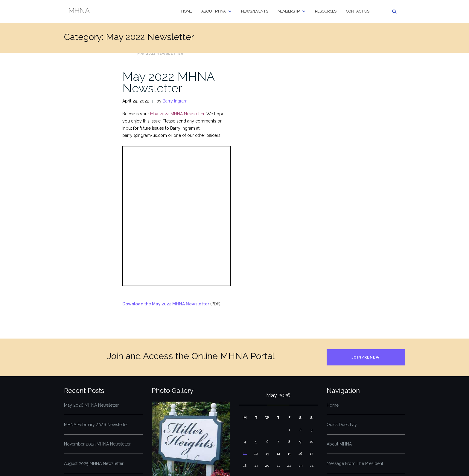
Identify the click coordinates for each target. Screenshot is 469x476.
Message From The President (355, 463)
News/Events (255, 11)
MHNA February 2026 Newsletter (96, 425)
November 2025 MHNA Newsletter (97, 444)
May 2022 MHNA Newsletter (168, 82)
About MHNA (213, 11)
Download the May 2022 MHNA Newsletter (166, 304)
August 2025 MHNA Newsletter (94, 463)
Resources (326, 11)
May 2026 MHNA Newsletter (91, 405)
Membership (288, 11)
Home (186, 11)
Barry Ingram (175, 101)
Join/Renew (366, 357)
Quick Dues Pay (342, 425)
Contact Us (357, 11)
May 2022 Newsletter (160, 53)
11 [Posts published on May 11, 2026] (245, 454)
